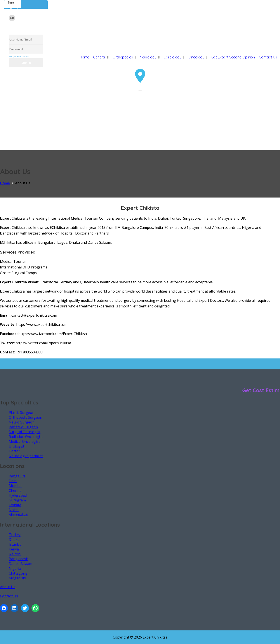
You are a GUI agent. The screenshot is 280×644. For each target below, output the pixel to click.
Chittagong (18, 573)
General (99, 57)
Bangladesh (18, 559)
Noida (14, 510)
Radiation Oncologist (26, 437)
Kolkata (15, 505)
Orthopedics (123, 57)
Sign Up (13, 7)
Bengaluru (17, 476)
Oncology (196, 57)
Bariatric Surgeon (23, 427)
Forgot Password (19, 56)
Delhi (13, 481)
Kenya (14, 549)
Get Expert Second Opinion (233, 57)
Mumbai (16, 486)
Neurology (148, 57)
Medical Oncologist (24, 441)
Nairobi (15, 554)
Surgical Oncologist (25, 432)
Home (84, 57)
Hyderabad (18, 495)
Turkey (15, 535)
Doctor (14, 451)
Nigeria (15, 568)
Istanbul (16, 544)
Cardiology (172, 57)
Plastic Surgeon (22, 413)
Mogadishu (18, 578)
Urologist (17, 446)
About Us (8, 587)
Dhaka (14, 540)
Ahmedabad (18, 515)
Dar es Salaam (20, 564)
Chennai (16, 490)
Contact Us (268, 57)
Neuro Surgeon (22, 422)
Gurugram (17, 500)
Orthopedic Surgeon (25, 417)
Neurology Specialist (26, 456)
